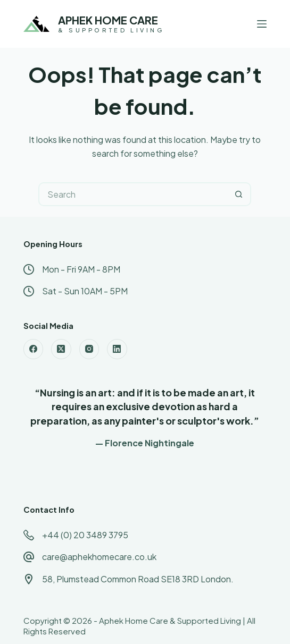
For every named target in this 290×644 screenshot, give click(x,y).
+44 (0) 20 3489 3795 (85, 535)
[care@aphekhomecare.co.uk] (29, 557)
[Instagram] (89, 349)
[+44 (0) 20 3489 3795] (29, 535)
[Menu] (262, 24)
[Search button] (239, 194)
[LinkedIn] (117, 349)
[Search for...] (133, 194)
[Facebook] (34, 349)
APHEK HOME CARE (108, 20)
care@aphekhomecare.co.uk (99, 557)
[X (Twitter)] (61, 349)
